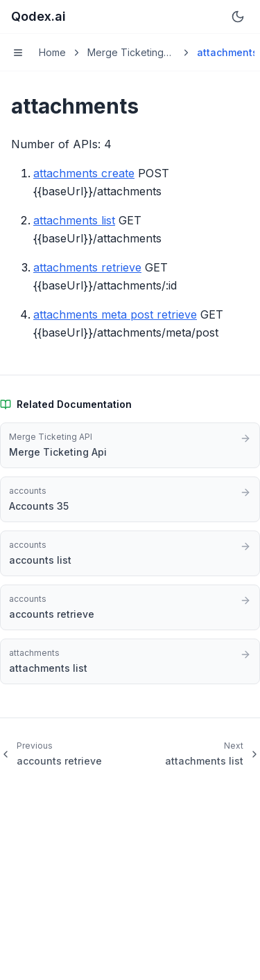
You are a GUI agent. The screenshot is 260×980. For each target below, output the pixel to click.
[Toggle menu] (18, 53)
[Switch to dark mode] (238, 17)
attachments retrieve (87, 267)
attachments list (74, 220)
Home (52, 52)
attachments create (84, 173)
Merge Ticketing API (125, 53)
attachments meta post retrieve (115, 314)
